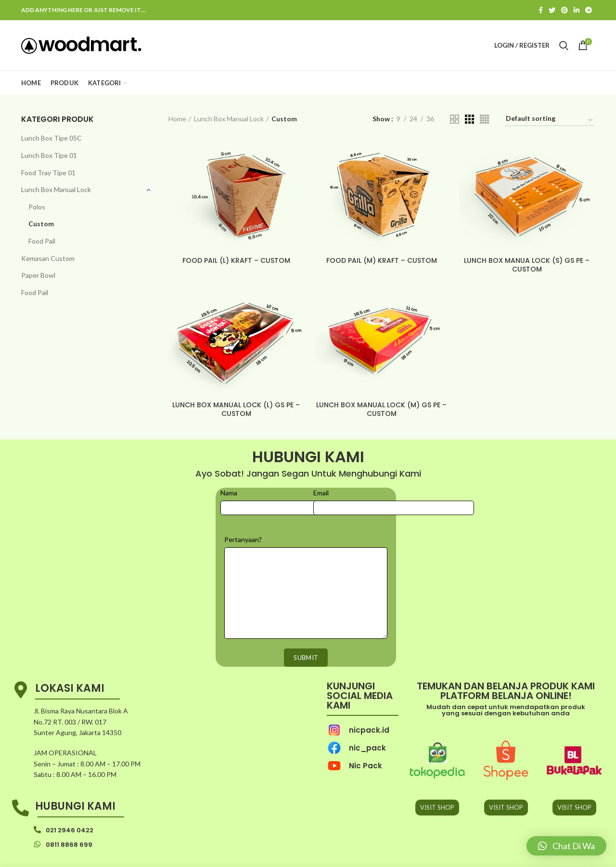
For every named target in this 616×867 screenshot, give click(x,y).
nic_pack (367, 748)
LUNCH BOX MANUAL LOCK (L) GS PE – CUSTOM (236, 409)
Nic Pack (366, 766)
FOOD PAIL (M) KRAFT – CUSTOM (382, 260)
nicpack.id (369, 730)
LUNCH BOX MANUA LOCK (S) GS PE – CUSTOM (527, 265)
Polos (37, 207)
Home (177, 119)
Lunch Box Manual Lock (56, 189)
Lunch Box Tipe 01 (49, 155)
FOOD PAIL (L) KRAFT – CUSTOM (236, 260)
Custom (41, 224)
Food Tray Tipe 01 (48, 173)
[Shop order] (550, 120)
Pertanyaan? (243, 539)
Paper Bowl (38, 275)
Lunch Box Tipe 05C (51, 138)
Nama (229, 493)
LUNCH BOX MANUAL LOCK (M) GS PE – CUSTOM (381, 409)
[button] (566, 846)
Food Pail (42, 241)
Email (321, 493)
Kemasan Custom (48, 258)
